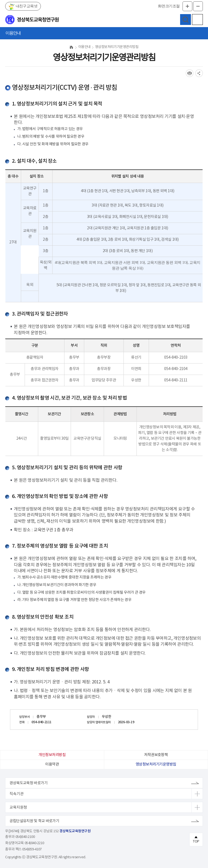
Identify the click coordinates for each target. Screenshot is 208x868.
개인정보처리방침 (52, 755)
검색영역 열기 (186, 20)
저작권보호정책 (156, 755)
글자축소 (198, 6)
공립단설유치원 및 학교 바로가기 (34, 821)
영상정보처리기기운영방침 (156, 764)
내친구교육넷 (26, 6)
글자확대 (187, 6)
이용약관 (52, 764)
